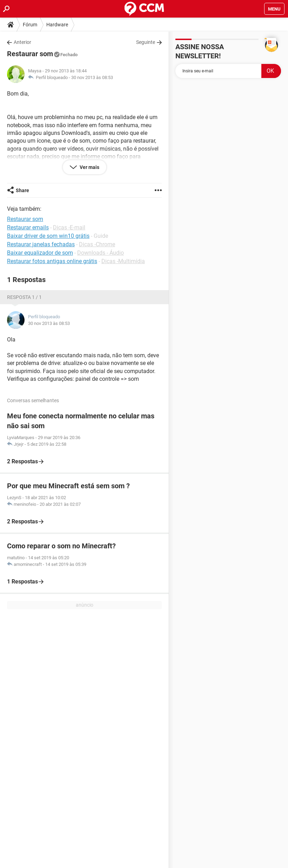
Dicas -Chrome (97, 244)
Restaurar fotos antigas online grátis (52, 261)
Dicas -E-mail (69, 227)
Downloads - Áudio (101, 253)
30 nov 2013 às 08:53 (92, 77)
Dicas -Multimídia (123, 261)
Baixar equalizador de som (40, 253)
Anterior (22, 42)
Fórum (30, 25)
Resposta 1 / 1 (24, 297)
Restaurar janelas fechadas (41, 244)
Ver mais (89, 167)
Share (22, 190)
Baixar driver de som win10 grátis (48, 236)
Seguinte (146, 42)
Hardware (57, 25)
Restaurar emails (28, 227)
